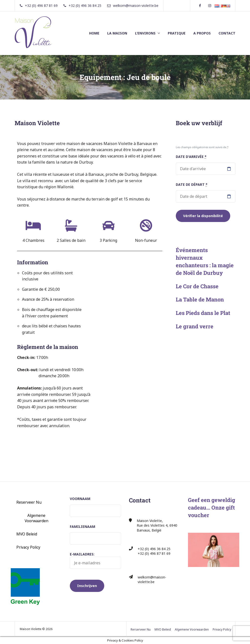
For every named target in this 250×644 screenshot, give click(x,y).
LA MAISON (117, 33)
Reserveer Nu (29, 502)
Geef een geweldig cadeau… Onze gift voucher (212, 507)
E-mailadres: (95, 560)
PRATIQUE (177, 33)
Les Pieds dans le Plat (203, 313)
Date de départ (192, 184)
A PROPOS (202, 33)
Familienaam (83, 527)
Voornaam (80, 499)
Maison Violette (37, 123)
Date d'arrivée (191, 157)
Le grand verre (195, 326)
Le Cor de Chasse (197, 286)
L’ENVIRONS (145, 33)
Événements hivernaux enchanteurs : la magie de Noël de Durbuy (205, 261)
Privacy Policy (28, 547)
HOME (94, 33)
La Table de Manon (200, 299)
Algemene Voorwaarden (36, 518)
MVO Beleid (27, 534)
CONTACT (227, 33)
